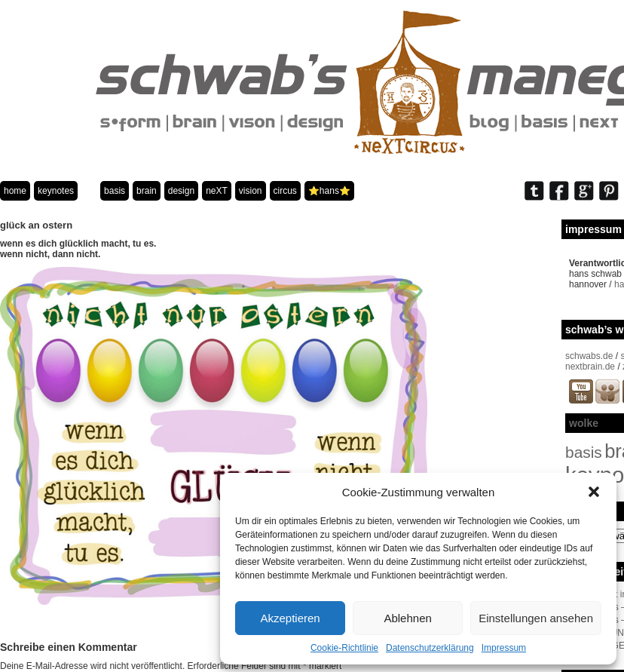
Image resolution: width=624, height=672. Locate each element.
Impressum (504, 648)
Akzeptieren (290, 618)
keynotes (56, 191)
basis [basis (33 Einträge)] (584, 452)
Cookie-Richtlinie (344, 648)
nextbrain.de (590, 367)
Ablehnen (407, 618)
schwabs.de (589, 356)
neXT (217, 191)
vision (251, 191)
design (181, 191)
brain (147, 191)
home (15, 191)
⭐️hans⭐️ (329, 191)
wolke (584, 423)
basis (115, 191)
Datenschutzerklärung (430, 648)
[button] (594, 492)
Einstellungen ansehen (536, 618)
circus (285, 191)
